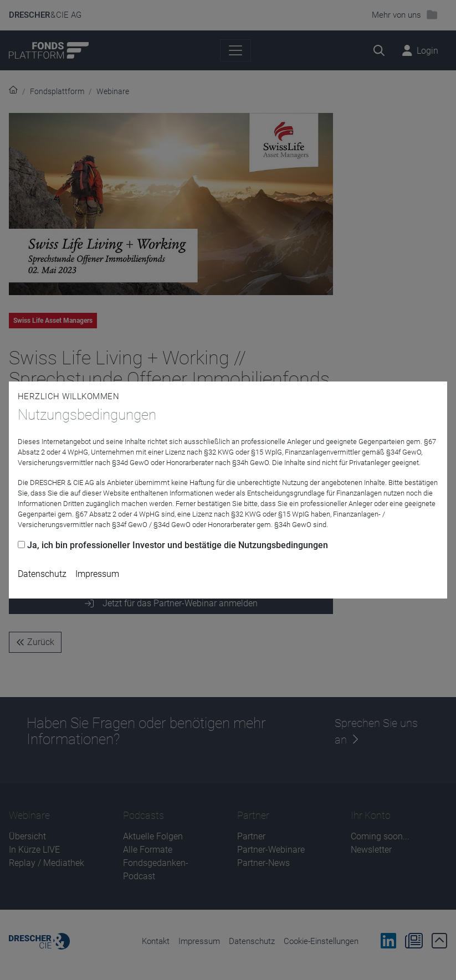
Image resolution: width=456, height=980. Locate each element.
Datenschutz (42, 574)
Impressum (97, 574)
